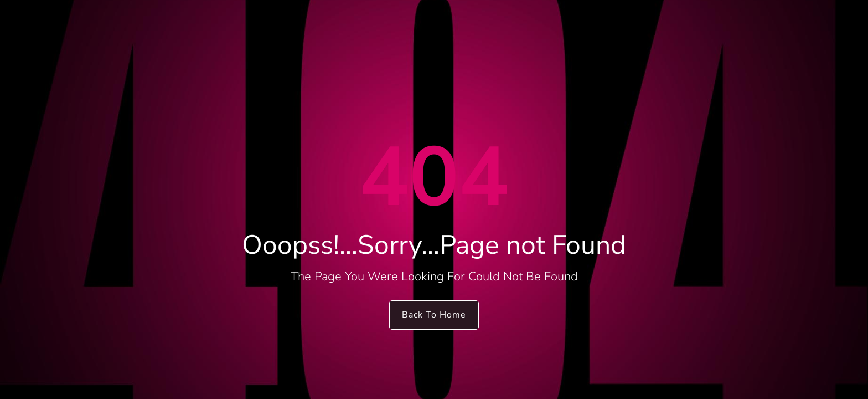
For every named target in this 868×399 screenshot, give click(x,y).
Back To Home (434, 315)
